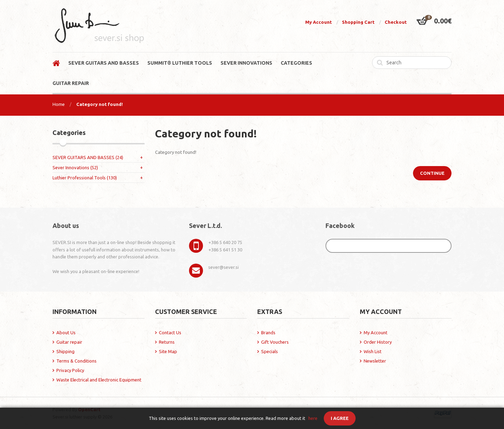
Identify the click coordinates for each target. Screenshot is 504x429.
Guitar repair (69, 342)
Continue (432, 173)
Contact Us (170, 333)
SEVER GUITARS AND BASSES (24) (88, 157)
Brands (268, 333)
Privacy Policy (70, 370)
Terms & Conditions (76, 361)
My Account (318, 22)
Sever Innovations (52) (75, 167)
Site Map (168, 351)
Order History (378, 342)
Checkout (396, 22)
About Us (66, 333)
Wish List (373, 351)
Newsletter (375, 361)
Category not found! (100, 104)
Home (59, 104)
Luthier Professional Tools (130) (85, 178)
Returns (167, 342)
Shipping (65, 351)
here (313, 418)
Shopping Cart (358, 22)
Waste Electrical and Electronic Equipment (99, 380)
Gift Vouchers (275, 342)
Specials (269, 351)
